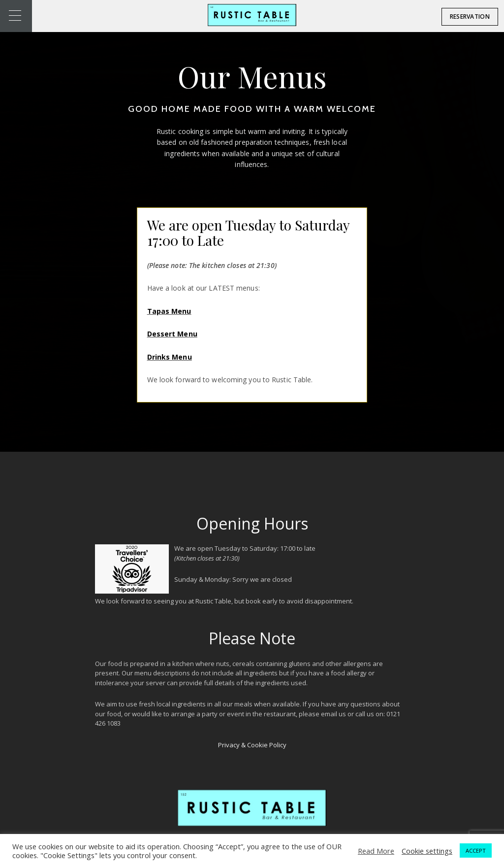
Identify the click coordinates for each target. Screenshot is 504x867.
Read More (376, 851)
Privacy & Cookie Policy (252, 745)
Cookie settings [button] (427, 851)
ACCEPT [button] (476, 850)
